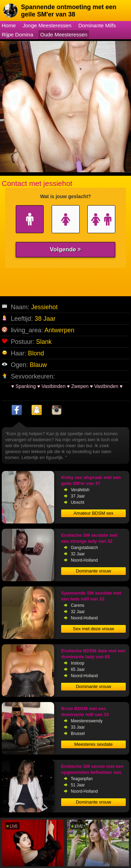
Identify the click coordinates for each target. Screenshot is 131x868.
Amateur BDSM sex (93, 513)
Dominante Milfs (97, 25)
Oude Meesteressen (64, 34)
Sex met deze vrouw (94, 629)
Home (9, 25)
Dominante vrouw (93, 571)
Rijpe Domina (17, 34)
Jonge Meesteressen (47, 25)
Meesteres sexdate (94, 744)
